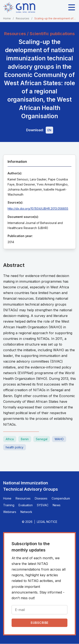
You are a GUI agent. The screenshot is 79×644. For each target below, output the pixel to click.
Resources (23, 18)
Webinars (10, 512)
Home (7, 18)
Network (26, 512)
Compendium (61, 498)
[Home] (19, 7)
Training (9, 505)
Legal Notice (47, 522)
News (57, 505)
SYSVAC (43, 505)
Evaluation (26, 505)
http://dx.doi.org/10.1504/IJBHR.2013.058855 (38, 209)
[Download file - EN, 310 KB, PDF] (49, 130)
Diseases (41, 498)
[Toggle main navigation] (72, 7)
